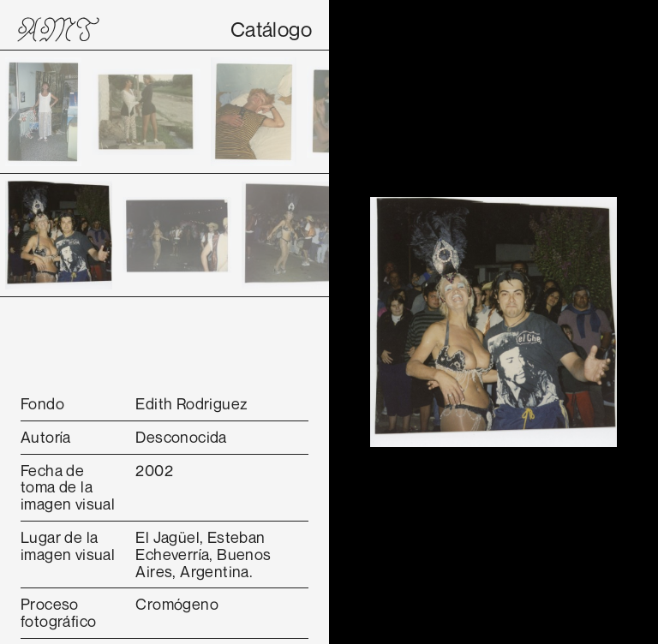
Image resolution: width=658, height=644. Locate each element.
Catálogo (271, 29)
